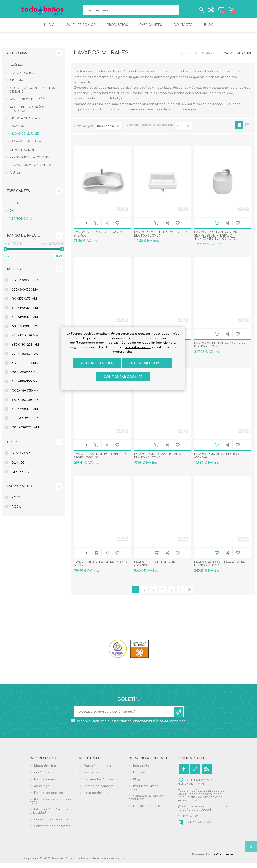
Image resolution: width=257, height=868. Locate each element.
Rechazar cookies (147, 363)
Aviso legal (42, 791)
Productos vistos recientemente (143, 792)
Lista (247, 130)
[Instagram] (195, 773)
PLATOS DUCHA (22, 77)
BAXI (13, 215)
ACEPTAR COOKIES (97, 363)
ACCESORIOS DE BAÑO (28, 104)
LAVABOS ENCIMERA (27, 146)
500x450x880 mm (25, 331)
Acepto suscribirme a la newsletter (131, 726)
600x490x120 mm (25, 322)
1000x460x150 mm (26, 395)
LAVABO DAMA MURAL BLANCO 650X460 (217, 460)
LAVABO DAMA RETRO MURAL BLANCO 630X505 (101, 568)
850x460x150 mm (25, 404)
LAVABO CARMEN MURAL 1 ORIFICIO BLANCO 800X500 (220, 349)
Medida (14, 274)
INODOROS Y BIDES (25, 123)
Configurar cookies (123, 377)
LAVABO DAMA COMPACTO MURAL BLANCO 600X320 (159, 460)
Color (13, 447)
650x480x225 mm (25, 349)
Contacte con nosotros (52, 831)
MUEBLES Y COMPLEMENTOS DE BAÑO (32, 95)
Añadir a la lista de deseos (117, 227)
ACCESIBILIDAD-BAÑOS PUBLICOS (27, 114)
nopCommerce (222, 859)
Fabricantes (19, 491)
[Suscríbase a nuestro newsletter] (124, 716)
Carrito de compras (228, 11)
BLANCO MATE (23, 458)
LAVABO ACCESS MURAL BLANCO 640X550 (98, 239)
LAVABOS (17, 131)
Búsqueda (180, 11)
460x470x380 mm (25, 340)
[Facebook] (184, 773)
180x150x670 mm (24, 303)
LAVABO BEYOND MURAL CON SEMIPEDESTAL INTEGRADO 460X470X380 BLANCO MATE (216, 240)
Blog (137, 784)
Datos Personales (97, 770)
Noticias (139, 777)
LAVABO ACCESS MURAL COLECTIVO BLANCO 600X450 (161, 239)
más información (138, 347)
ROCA (14, 208)
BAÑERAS (17, 70)
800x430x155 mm (25, 386)
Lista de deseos (96, 797)
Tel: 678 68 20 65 (198, 827)
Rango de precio (24, 240)
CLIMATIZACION (22, 154)
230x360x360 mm (25, 294)
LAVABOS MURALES (26, 138)
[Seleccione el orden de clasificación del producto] (109, 131)
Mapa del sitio (45, 770)
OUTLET (16, 177)
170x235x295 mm (25, 423)
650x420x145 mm (25, 285)
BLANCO (18, 467)
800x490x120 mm (25, 312)
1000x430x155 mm (26, 377)
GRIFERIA (16, 85)
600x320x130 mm (25, 414)
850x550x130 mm (25, 368)
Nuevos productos (147, 810)
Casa (188, 58)
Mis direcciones (95, 777)
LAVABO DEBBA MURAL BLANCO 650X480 (157, 568)
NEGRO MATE (22, 476)
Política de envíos (48, 784)
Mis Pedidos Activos (98, 784)
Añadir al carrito (96, 227)
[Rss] (207, 773)
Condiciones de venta (51, 824)
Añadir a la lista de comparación (107, 227)
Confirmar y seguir (180, 594)
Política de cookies (48, 797)
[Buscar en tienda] (130, 11)
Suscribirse (178, 716)
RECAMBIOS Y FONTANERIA (31, 169)
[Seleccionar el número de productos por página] (183, 131)
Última (189, 594)
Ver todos (19, 223)
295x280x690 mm (25, 358)
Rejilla (239, 130)
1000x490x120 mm (25, 432)
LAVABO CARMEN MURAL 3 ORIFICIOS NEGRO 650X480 (101, 460)
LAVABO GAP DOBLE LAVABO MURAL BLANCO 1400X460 (220, 568)
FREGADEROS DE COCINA (29, 162)
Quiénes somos (46, 777)
